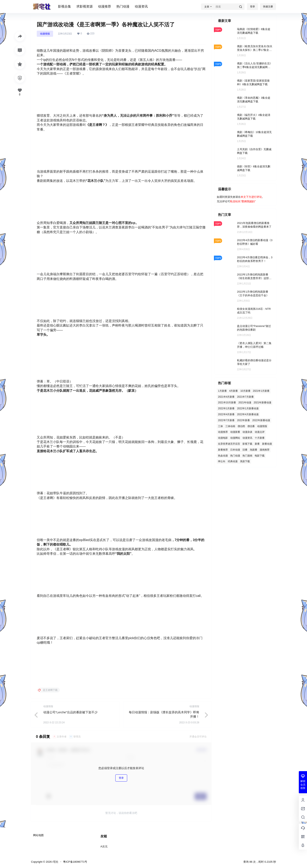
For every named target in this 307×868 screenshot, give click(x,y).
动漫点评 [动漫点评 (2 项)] (260, 432)
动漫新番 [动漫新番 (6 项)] (235, 432)
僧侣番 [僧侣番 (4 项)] (251, 426)
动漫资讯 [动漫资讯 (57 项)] (247, 438)
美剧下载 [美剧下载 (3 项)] (245, 461)
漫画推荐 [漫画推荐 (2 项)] (265, 450)
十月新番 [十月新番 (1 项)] (260, 438)
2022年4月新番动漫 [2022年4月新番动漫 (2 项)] (248, 414)
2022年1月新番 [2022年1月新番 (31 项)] (226, 408)
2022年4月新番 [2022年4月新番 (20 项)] (226, 414)
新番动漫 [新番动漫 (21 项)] (267, 444)
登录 (252, 7)
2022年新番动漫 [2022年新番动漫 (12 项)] (261, 420)
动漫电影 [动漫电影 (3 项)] (223, 438)
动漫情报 (45, 34)
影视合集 (65, 6)
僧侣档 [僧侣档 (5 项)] (241, 426)
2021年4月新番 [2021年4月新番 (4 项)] (226, 397)
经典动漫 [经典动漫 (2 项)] (233, 461)
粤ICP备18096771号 (75, 862)
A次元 (104, 846)
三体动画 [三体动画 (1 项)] (230, 426)
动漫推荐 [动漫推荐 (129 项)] (223, 432)
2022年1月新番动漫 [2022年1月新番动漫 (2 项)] (248, 408)
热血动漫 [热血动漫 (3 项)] (223, 456)
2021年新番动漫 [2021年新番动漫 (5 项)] (263, 403)
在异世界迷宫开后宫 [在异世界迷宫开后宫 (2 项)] (229, 444)
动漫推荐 (105, 6)
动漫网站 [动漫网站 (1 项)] (235, 438)
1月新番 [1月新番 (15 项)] (222, 391)
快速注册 (268, 7)
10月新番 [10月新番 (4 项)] (245, 391)
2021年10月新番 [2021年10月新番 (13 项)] (227, 403)
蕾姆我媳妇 (248, 201)
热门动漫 (123, 6)
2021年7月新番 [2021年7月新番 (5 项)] (245, 397)
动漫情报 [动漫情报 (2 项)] (262, 426)
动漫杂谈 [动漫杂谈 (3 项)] (247, 432)
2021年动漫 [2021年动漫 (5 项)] (245, 403)
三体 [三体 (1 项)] (220, 426)
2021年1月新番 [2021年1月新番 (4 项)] (261, 391)
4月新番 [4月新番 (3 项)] (234, 391)
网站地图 (38, 835)
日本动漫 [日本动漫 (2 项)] (235, 450)
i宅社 (55, 862)
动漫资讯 (141, 6)
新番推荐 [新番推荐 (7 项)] (223, 450)
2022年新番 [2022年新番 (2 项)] (243, 420)
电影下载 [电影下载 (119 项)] (260, 456)
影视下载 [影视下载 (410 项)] (247, 444)
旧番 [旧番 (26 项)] (245, 450)
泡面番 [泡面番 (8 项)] (254, 450)
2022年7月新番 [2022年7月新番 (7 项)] (226, 420)
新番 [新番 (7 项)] (257, 444)
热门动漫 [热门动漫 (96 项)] (235, 456)
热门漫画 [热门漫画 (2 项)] (247, 456)
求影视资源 (85, 6)
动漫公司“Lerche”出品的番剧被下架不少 (70, 712)
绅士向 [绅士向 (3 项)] (222, 461)
